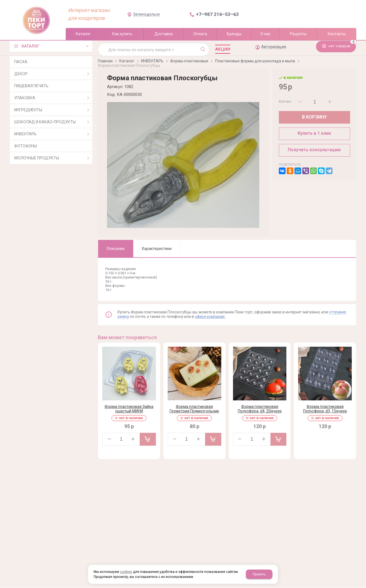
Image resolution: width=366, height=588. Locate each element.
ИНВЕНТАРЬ (152, 61)
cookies (126, 572)
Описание (116, 249)
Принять (259, 574)
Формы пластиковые (189, 61)
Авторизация (274, 47)
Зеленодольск (147, 14)
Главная (105, 61)
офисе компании (210, 317)
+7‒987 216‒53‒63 (217, 14)
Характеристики (157, 249)
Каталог (127, 61)
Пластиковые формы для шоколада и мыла (255, 61)
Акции (223, 49)
